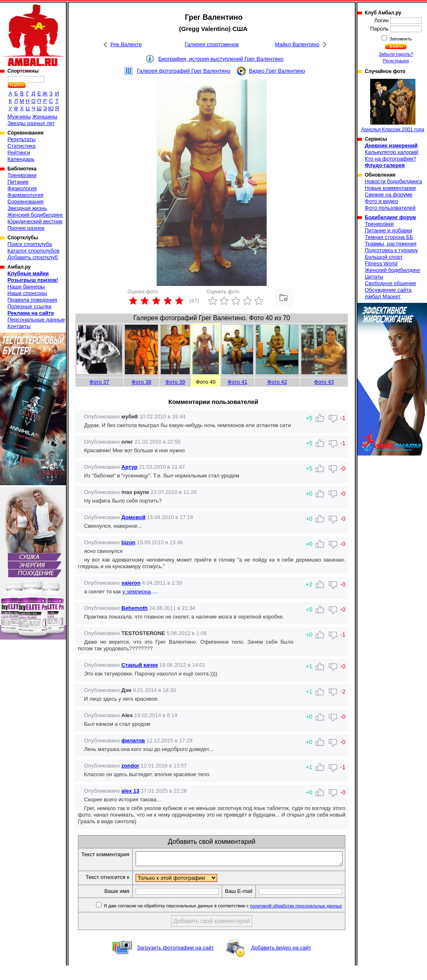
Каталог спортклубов (33, 251)
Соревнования (26, 202)
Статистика (21, 146)
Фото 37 (99, 382)
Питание (18, 182)
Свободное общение (391, 283)
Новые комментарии (390, 188)
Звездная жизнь (27, 208)
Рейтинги (19, 152)
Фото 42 (277, 382)
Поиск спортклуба (30, 244)
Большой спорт (384, 257)
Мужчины (19, 117)
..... (155, 592)
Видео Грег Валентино (277, 71)
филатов (133, 740)
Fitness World (381, 263)
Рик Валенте (126, 44)
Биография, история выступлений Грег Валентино (221, 59)
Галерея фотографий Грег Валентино (184, 71)
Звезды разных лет (31, 123)
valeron (131, 583)
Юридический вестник (35, 221)
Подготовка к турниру (391, 250)
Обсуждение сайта (388, 290)
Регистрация (396, 61)
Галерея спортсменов (212, 44)
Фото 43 (324, 382)
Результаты (21, 139)
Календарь (21, 159)
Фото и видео (381, 201)
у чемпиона (137, 592)
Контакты (19, 326)
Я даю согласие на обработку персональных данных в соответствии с (225, 920)
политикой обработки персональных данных (299, 920)
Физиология (22, 188)
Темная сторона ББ (389, 237)
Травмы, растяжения (391, 244)
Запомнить (400, 39)
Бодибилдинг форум (390, 217)
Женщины (45, 117)
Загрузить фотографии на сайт (175, 962)
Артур (130, 467)
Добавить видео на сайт (281, 962)
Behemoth (135, 608)
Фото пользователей (390, 208)
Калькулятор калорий (392, 152)
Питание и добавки (388, 230)
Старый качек (140, 665)
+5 (309, 609)
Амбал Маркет (383, 296)
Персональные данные (36, 320)
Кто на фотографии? (391, 159)
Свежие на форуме (389, 195)
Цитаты (374, 277)
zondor (130, 766)
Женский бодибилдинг (35, 215)
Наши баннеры (26, 287)
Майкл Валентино (297, 44)
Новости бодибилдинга (393, 181)
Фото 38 (141, 382)
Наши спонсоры (27, 293)
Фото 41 (237, 382)
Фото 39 (175, 382)
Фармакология (25, 195)
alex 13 (130, 791)
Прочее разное (26, 228)
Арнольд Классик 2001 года (393, 106)
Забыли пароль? (396, 54)
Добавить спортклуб (33, 257)
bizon (129, 542)
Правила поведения (32, 300)
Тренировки (22, 175)
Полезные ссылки (29, 306)
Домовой (134, 517)
